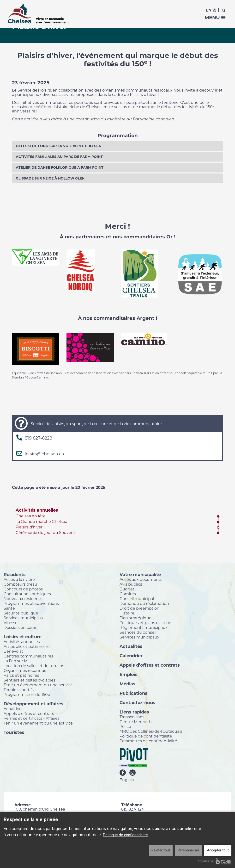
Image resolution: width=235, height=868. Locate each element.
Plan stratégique (136, 618)
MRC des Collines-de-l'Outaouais (151, 731)
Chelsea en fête (31, 516)
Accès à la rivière (19, 579)
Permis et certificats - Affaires (32, 718)
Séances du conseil (138, 632)
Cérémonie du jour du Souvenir (46, 533)
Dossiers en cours (20, 627)
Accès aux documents (141, 579)
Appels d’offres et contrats (150, 665)
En (209, 10)
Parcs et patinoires (21, 675)
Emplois (129, 674)
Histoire (127, 613)
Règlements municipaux (144, 627)
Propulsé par (214, 861)
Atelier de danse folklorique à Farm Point (60, 167)
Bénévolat (13, 651)
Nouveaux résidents (23, 599)
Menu (215, 18)
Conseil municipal (137, 599)
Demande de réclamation (144, 603)
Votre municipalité (140, 574)
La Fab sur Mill (17, 661)
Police (125, 726)
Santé (9, 608)
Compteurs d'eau (20, 584)
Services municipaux (24, 618)
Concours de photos (23, 589)
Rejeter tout (161, 850)
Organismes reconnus (25, 670)
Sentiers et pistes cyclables (30, 680)
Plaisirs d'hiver (29, 527)
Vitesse (11, 623)
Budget (127, 589)
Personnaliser (188, 850)
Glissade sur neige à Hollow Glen (50, 178)
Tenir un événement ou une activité (38, 685)
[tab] (117, 146)
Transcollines (132, 717)
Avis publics (131, 584)
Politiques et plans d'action (145, 623)
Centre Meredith (136, 722)
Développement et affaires (33, 704)
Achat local (14, 709)
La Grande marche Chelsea (41, 522)
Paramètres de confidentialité (148, 741)
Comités (128, 594)
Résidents (15, 574)
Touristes (14, 732)
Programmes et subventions (31, 603)
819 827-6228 (38, 438)
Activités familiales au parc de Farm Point (59, 157)
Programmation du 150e (27, 694)
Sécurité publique (21, 613)
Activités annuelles (37, 510)
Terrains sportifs (19, 690)
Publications (133, 693)
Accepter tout (218, 850)
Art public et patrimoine (27, 646)
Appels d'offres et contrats (29, 713)
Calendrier (131, 656)
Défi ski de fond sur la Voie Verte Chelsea (58, 146)
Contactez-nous (137, 702)
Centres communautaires (28, 656)
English (127, 780)
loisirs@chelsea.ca (44, 454)
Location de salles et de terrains (34, 666)
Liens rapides (134, 712)
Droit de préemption (139, 608)
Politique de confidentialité (146, 736)
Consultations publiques (27, 594)
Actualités (131, 646)
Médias (127, 684)
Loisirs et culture (23, 637)
